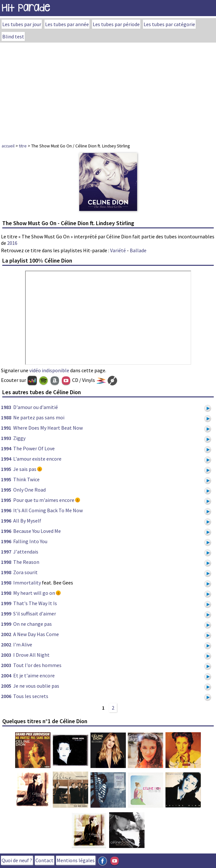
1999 (6, 603)
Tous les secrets (31, 696)
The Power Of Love (34, 448)
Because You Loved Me (37, 531)
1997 (6, 552)
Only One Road (29, 490)
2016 (12, 243)
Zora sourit (25, 572)
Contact (44, 860)
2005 (6, 686)
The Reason (26, 562)
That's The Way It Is (35, 603)
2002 (6, 634)
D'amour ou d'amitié (36, 407)
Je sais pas (25, 469)
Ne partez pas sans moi (39, 417)
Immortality (27, 583)
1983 (6, 407)
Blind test (13, 36)
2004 (6, 675)
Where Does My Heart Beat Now (48, 428)
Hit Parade (26, 8)
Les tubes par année (67, 24)
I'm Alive (23, 644)
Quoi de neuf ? (17, 860)
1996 (6, 510)
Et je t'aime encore (34, 675)
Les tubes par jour (22, 24)
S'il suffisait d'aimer (35, 614)
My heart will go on (34, 593)
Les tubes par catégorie (169, 24)
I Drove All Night (31, 655)
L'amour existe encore (37, 459)
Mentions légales (76, 860)
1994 (6, 448)
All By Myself (27, 521)
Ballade (138, 250)
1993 (6, 438)
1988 (6, 417)
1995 (6, 469)
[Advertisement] (108, 91)
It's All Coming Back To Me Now (48, 510)
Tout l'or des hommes (37, 665)
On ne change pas (33, 624)
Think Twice (26, 479)
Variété (118, 250)
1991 (6, 428)
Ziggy (19, 438)
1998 (6, 562)
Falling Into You (30, 541)
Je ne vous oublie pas (36, 686)
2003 (6, 655)
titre (23, 146)
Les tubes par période (116, 24)
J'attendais (26, 552)
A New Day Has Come (36, 634)
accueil (8, 146)
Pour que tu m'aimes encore (44, 500)
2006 (6, 696)
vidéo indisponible (49, 370)
